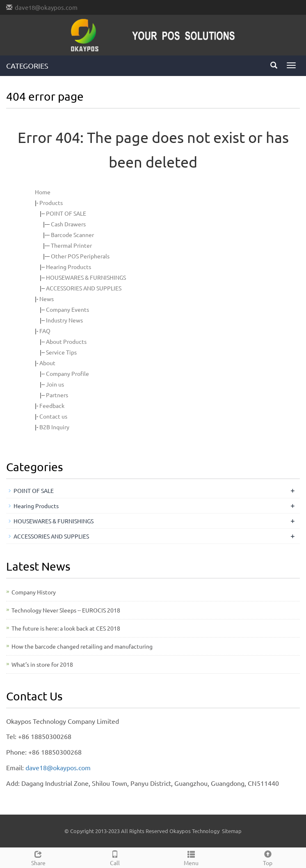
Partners (57, 395)
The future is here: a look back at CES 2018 (66, 628)
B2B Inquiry (54, 427)
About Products (66, 341)
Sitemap (232, 831)
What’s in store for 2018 (42, 664)
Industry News (64, 320)
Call (115, 857)
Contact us (53, 416)
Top (268, 857)
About (47, 363)
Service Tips (61, 352)
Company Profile (67, 373)
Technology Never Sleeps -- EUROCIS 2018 (66, 610)
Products (51, 203)
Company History (34, 592)
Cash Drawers (68, 224)
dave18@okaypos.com (46, 7)
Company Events (67, 309)
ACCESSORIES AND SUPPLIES (84, 288)
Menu (191, 857)
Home (43, 192)
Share (38, 857)
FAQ (45, 331)
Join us (55, 384)
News (47, 299)
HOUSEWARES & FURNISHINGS (86, 277)
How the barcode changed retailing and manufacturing (82, 646)
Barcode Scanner (72, 235)
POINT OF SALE (66, 213)
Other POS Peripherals (80, 256)
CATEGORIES (27, 66)
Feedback (52, 405)
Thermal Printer (71, 245)
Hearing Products (69, 267)
